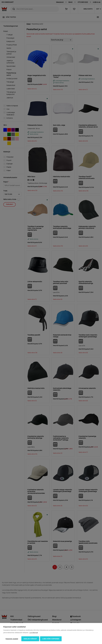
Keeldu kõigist (30, 639)
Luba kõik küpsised (51, 639)
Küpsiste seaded (12, 639)
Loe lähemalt (34, 633)
